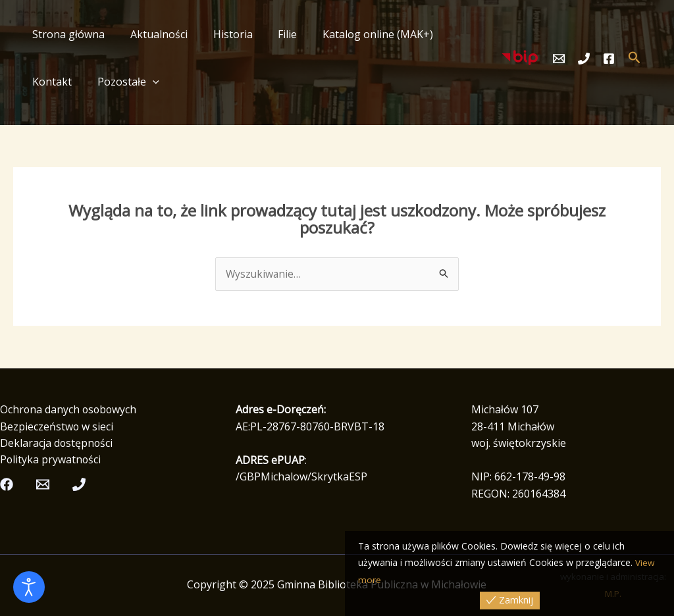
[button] (635, 58)
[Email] (559, 59)
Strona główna (66, 34)
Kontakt (454, 34)
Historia (222, 34)
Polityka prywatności (51, 460)
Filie (272, 34)
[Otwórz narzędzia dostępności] (29, 587)
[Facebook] (609, 59)
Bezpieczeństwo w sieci (57, 426)
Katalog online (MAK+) (358, 34)
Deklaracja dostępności (57, 444)
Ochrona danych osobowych (69, 410)
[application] (86, 82)
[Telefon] (584, 59)
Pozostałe (61, 82)
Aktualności (152, 34)
